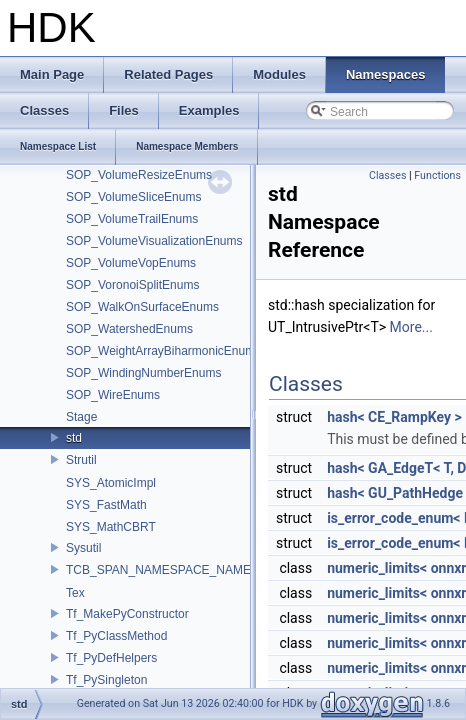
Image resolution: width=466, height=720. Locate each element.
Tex (75, 593)
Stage (81, 417)
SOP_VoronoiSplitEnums (132, 285)
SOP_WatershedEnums (129, 329)
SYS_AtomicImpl (111, 483)
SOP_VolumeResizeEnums (139, 175)
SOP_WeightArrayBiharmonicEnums (163, 351)
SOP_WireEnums (113, 395)
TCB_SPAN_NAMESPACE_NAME (158, 570)
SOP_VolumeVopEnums (131, 263)
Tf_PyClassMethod (116, 636)
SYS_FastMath (106, 505)
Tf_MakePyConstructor (127, 614)
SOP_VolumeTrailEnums (132, 219)
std (74, 438)
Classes (387, 175)
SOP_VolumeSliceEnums (133, 197)
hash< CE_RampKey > (394, 417)
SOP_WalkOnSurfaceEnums (142, 307)
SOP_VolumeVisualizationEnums (154, 241)
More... (411, 327)
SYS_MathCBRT (111, 527)
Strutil (81, 460)
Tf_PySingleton (106, 680)
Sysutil (83, 548)
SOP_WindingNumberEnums (143, 373)
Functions (437, 175)
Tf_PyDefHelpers (111, 658)
